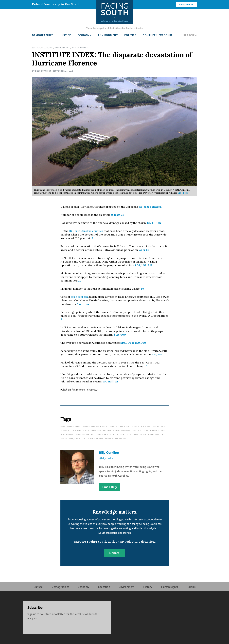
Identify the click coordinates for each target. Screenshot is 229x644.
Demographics (43, 35)
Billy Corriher (43, 71)
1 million (83, 304)
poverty (66, 430)
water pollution (154, 430)
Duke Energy (103, 434)
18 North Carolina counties (86, 231)
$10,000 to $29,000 (133, 343)
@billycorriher (107, 458)
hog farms (67, 434)
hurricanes (74, 426)
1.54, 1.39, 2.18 (144, 265)
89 (142, 289)
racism (77, 430)
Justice (66, 35)
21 (79, 281)
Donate (114, 553)
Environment (108, 35)
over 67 (144, 250)
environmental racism (97, 430)
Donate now (186, 4)
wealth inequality (152, 434)
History (148, 587)
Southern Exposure (158, 35)
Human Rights (169, 587)
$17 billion (154, 223)
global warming (116, 438)
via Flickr (183, 193)
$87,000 (157, 354)
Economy (84, 35)
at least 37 (117, 215)
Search (190, 35)
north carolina (119, 426)
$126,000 (120, 335)
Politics (130, 35)
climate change (94, 438)
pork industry (85, 434)
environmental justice (127, 430)
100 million (110, 381)
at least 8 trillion (150, 207)
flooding (132, 434)
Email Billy (110, 487)
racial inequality (71, 438)
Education (104, 587)
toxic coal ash (79, 297)
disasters (159, 426)
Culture (38, 587)
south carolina (141, 426)
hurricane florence (95, 426)
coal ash (119, 434)
